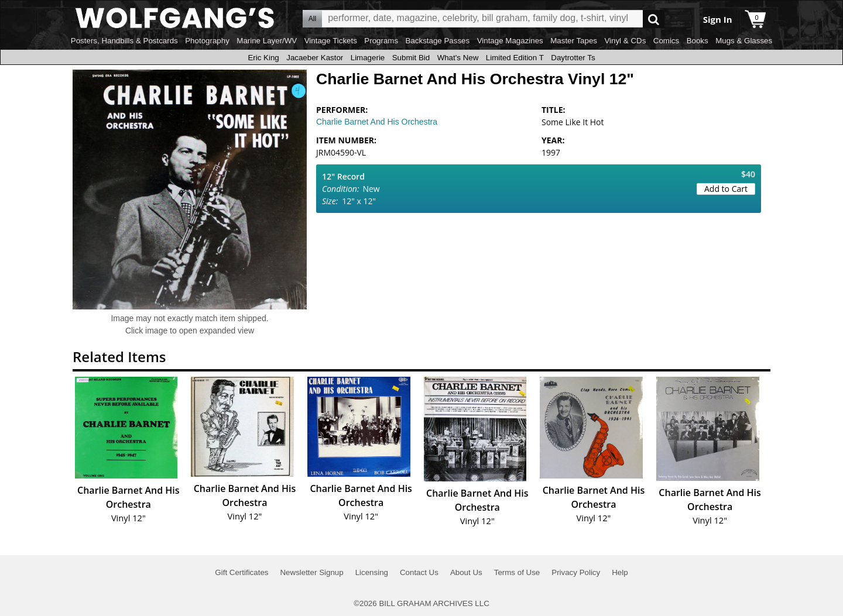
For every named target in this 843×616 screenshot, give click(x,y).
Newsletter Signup (311, 572)
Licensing (372, 572)
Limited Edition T (515, 58)
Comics (666, 41)
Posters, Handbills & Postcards (124, 41)
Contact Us (419, 572)
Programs (381, 41)
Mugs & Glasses (744, 41)
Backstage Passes (438, 41)
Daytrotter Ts (573, 58)
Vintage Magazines (510, 41)
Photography (207, 41)
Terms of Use (517, 572)
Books (698, 41)
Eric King (263, 58)
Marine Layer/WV (267, 41)
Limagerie (368, 58)
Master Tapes (574, 41)
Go (654, 19)
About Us (466, 572)
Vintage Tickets (331, 41)
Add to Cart (726, 189)
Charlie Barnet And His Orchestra (377, 122)
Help (620, 572)
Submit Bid (411, 58)
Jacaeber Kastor (315, 58)
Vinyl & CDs (625, 41)
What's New (458, 58)
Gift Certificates (241, 572)
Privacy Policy (576, 572)
